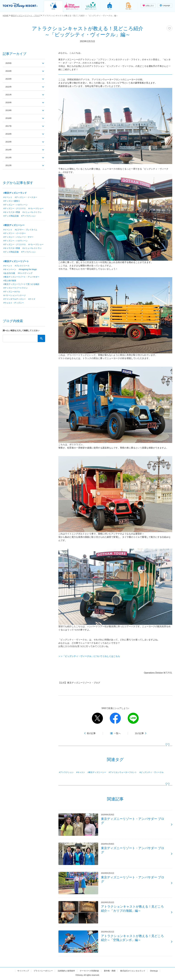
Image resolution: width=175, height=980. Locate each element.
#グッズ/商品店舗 (11, 216)
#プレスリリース (22, 266)
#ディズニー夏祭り (12, 201)
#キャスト (81, 772)
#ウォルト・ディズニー (14, 303)
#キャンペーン (10, 270)
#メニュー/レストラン (32, 212)
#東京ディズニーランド (15, 193)
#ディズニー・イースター (26, 197)
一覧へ (117, 733)
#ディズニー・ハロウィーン (16, 205)
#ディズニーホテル (12, 292)
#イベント (8, 197)
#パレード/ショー (36, 208)
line (133, 718)
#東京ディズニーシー (97, 772)
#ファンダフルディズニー (15, 299)
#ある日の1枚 (9, 273)
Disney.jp (154, 972)
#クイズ (32, 299)
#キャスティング (25, 273)
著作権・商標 (110, 972)
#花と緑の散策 (10, 281)
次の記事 (139, 733)
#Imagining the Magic (28, 270)
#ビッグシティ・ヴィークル (152, 772)
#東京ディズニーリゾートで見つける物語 (21, 284)
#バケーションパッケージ (15, 296)
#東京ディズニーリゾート (16, 261)
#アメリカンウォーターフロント (123, 772)
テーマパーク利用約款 (89, 972)
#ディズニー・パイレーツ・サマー (18, 237)
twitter (97, 718)
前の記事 (91, 733)
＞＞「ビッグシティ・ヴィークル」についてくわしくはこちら (89, 656)
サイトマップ (23, 972)
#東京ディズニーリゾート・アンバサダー (21, 277)
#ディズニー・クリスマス (15, 208)
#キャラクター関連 (12, 212)
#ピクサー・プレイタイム (26, 230)
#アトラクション (66, 772)
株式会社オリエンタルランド (133, 972)
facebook (115, 718)
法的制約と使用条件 (66, 972)
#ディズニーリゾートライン (16, 288)
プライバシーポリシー (43, 972)
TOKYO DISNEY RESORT (20, 6)
